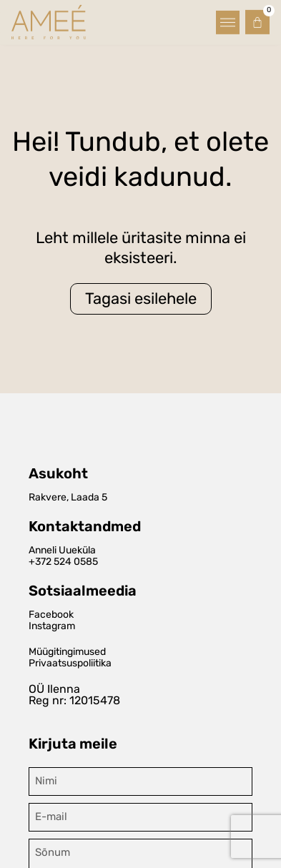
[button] (228, 20)
